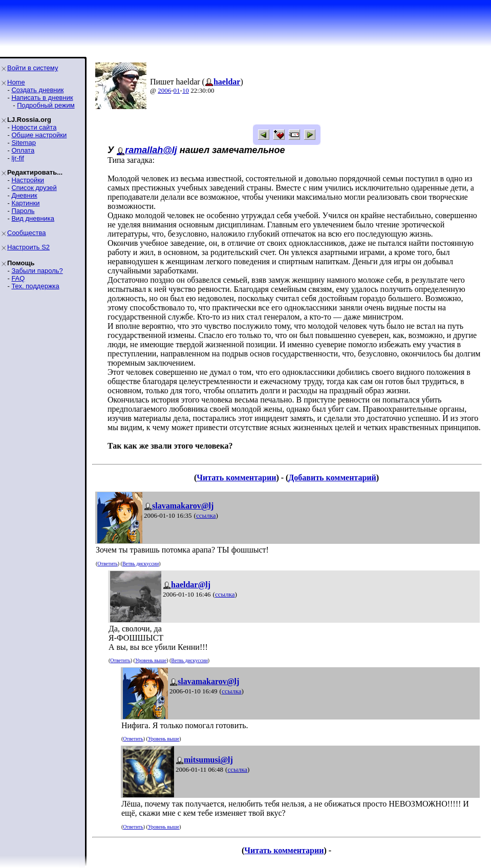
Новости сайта (34, 127)
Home (16, 82)
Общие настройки (39, 135)
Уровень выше (151, 660)
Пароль (23, 211)
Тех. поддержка (35, 286)
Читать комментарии (236, 478)
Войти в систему (33, 68)
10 (186, 90)
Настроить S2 (28, 247)
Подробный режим (46, 105)
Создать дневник (37, 90)
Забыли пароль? (37, 271)
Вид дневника (33, 218)
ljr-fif (18, 158)
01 (177, 90)
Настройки (28, 180)
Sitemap (24, 143)
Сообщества (27, 233)
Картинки (25, 203)
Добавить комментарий (332, 478)
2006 (164, 90)
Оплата (23, 150)
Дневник (24, 195)
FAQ (18, 278)
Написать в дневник (42, 98)
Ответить (107, 564)
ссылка (206, 515)
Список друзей (34, 188)
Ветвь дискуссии (141, 564)
